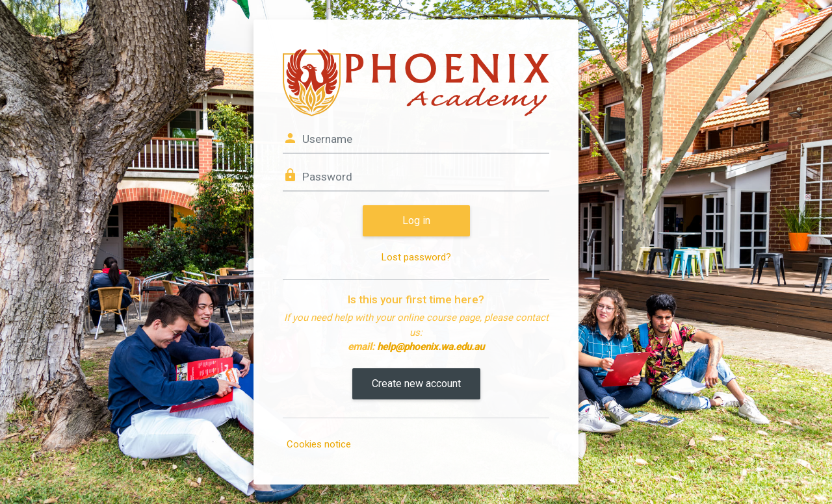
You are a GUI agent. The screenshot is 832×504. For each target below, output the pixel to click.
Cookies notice (319, 444)
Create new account (416, 384)
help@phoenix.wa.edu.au (431, 347)
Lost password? (416, 257)
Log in (416, 220)
